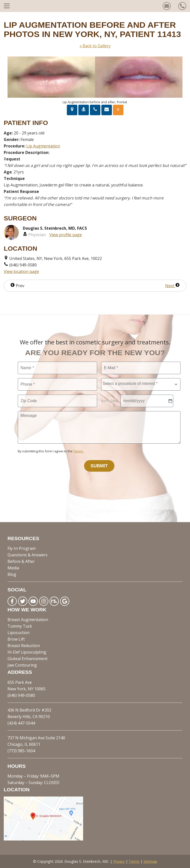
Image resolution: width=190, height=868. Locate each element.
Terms (134, 861)
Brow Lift (16, 639)
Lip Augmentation (43, 146)
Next (172, 286)
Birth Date (110, 401)
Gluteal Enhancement (28, 659)
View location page (21, 271)
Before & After (21, 561)
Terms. (78, 451)
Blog (12, 574)
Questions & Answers (28, 555)
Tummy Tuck (20, 626)
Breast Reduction (24, 646)
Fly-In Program (22, 548)
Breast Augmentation (28, 620)
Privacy (119, 861)
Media (13, 568)
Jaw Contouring (22, 665)
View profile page (66, 235)
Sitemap (150, 861)
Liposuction (19, 633)
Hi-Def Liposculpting (27, 652)
